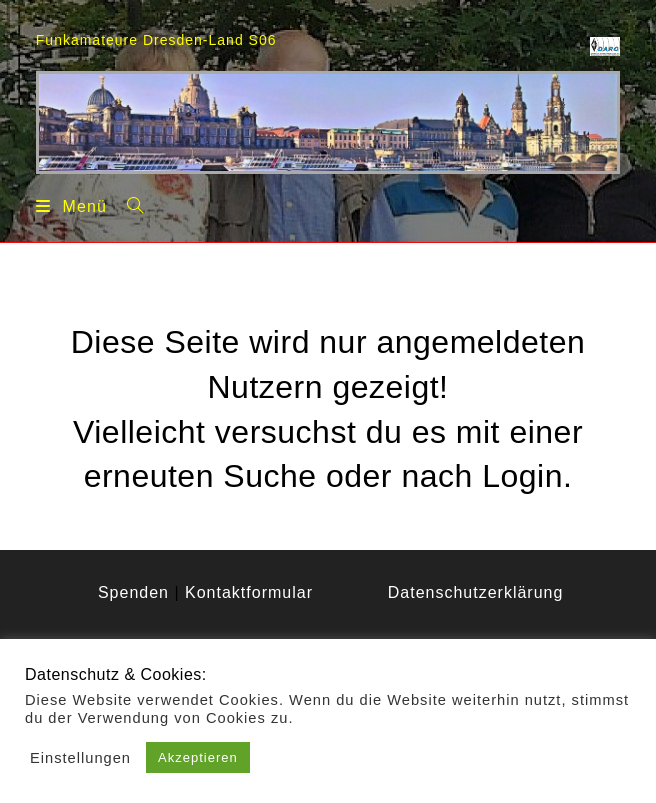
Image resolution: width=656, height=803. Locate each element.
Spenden (133, 592)
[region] (328, 122)
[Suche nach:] (128, 205)
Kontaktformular (249, 592)
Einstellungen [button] (80, 758)
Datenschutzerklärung (476, 592)
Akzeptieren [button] (198, 757)
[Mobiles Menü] (71, 206)
